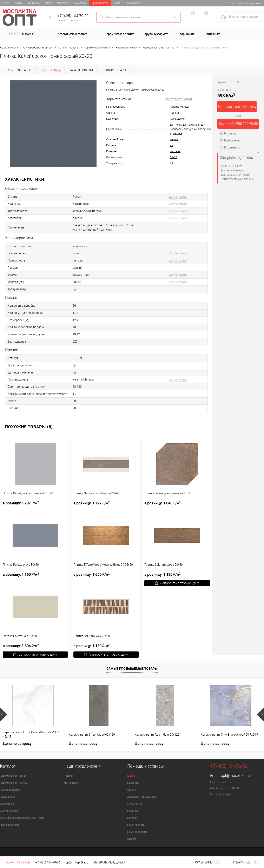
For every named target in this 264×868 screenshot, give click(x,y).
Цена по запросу (17, 740)
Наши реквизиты (138, 828)
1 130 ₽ (162, 571)
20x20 (173, 157)
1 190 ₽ (21, 571)
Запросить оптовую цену (177, 580)
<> (171, 145)
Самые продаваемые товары (132, 665)
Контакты (33, 3)
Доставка (62, 3)
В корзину (228, 133)
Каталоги (133, 814)
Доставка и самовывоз (142, 793)
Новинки (69, 772)
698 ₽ (226, 93)
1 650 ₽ (91, 571)
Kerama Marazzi (179, 107)
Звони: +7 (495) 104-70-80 (238, 124)
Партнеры (133, 807)
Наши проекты (134, 3)
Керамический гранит (68, 34)
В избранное (229, 140)
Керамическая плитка (116, 34)
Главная (5, 3)
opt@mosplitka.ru (235, 772)
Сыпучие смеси (10, 807)
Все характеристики (178, 99)
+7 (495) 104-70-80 (73, 16)
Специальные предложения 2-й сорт (22, 814)
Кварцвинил (186, 34)
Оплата (48, 3)
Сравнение (205, 862)
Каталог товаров (21, 34)
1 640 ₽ (162, 499)
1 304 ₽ (21, 642)
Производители (9, 821)
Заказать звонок (68, 20)
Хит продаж (71, 779)
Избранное (243, 862)
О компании (80, 3)
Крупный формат (156, 34)
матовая (175, 151)
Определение (253, 3)
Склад (117, 3)
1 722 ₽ (91, 499)
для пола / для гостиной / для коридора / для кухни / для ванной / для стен (191, 129)
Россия (174, 113)
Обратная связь (15, 862)
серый (174, 139)
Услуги (18, 3)
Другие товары (178, 197)
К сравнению (230, 147)
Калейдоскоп (178, 119)
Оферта (132, 835)
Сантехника (212, 34)
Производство (100, 3)
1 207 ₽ (21, 499)
